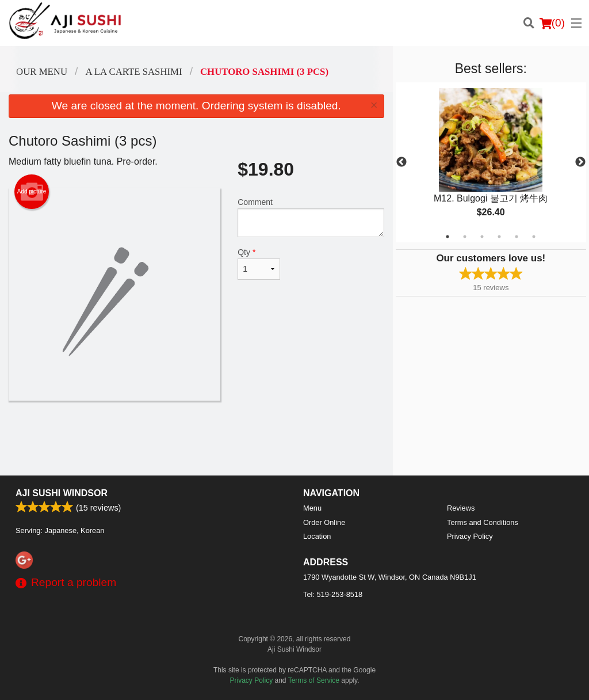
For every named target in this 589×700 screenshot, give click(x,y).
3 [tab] (482, 237)
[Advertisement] (196, 438)
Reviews (461, 508)
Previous (401, 162)
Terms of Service (314, 680)
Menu (312, 508)
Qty (259, 264)
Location (317, 536)
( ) (552, 23)
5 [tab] (517, 237)
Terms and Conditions (483, 522)
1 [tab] (448, 237)
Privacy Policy (470, 536)
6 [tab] (534, 237)
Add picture (32, 192)
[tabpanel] (491, 162)
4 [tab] (499, 237)
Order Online (324, 522)
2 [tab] (465, 237)
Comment (311, 217)
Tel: (333, 594)
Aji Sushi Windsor (62, 493)
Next (580, 162)
